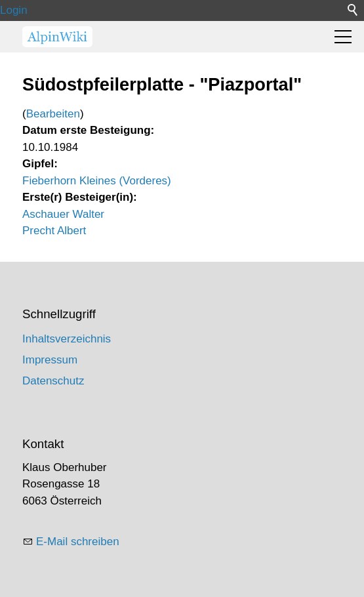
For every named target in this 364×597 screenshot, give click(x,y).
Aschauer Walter (63, 214)
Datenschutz (53, 381)
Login (14, 10)
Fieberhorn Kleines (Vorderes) (97, 181)
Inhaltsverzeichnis (67, 339)
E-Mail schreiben (78, 542)
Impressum (50, 360)
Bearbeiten (53, 114)
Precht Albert (54, 231)
